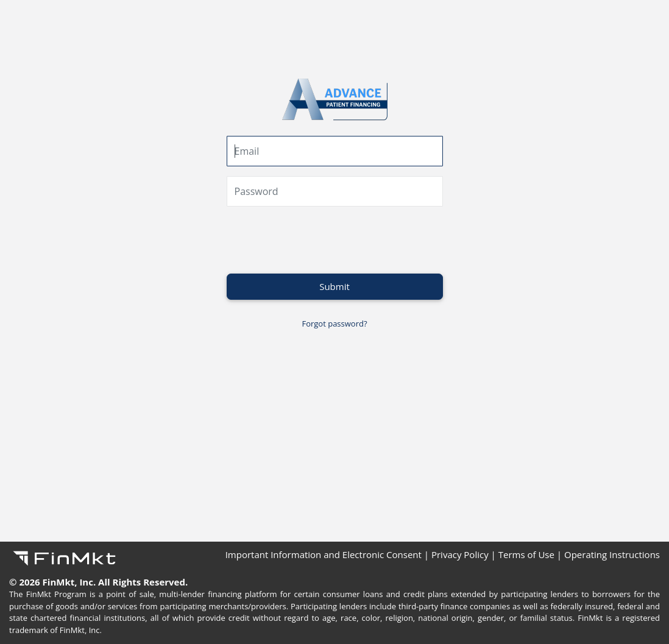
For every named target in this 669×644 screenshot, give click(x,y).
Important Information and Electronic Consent (324, 554)
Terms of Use (526, 554)
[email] (335, 151)
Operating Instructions (612, 554)
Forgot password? (334, 324)
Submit (334, 286)
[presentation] (319, 240)
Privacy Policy (460, 554)
